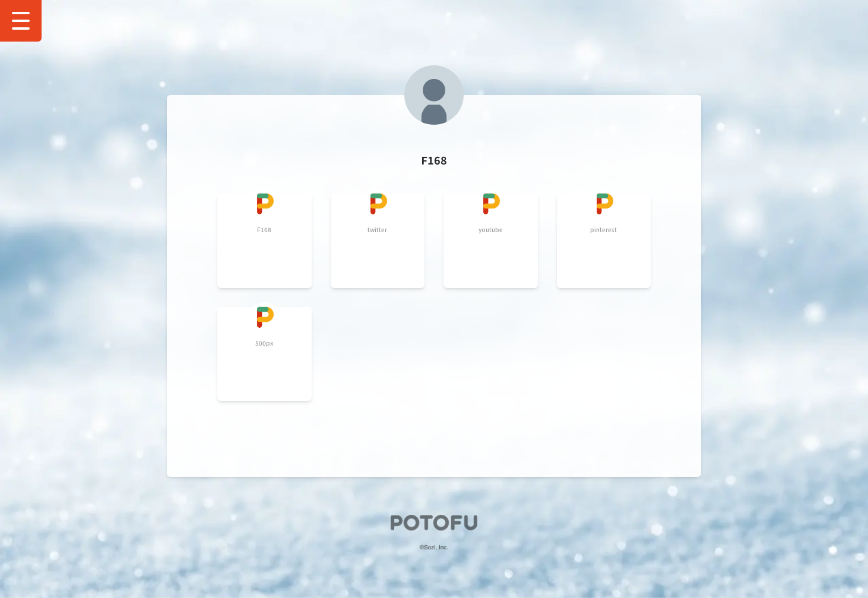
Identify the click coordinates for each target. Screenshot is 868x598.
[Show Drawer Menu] (21, 21)
